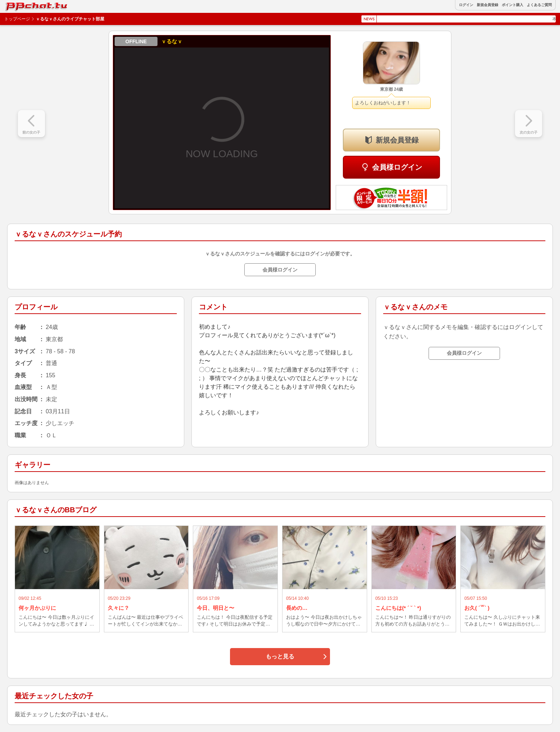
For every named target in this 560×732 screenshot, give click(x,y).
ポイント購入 (512, 5)
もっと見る (280, 656)
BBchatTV (21, 5)
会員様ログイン (397, 167)
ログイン (466, 5)
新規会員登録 (487, 5)
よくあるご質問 (539, 5)
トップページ (17, 19)
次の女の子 (529, 132)
